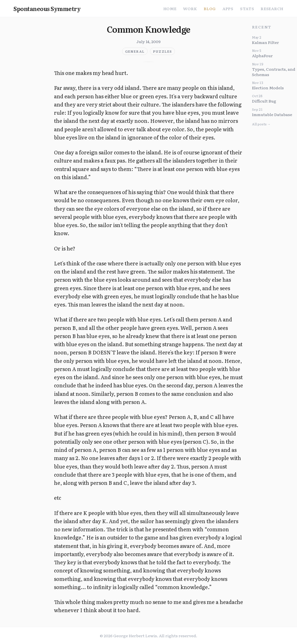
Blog (210, 8)
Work (190, 8)
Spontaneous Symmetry (47, 8)
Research (272, 8)
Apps (228, 8)
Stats (247, 8)
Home (170, 8)
